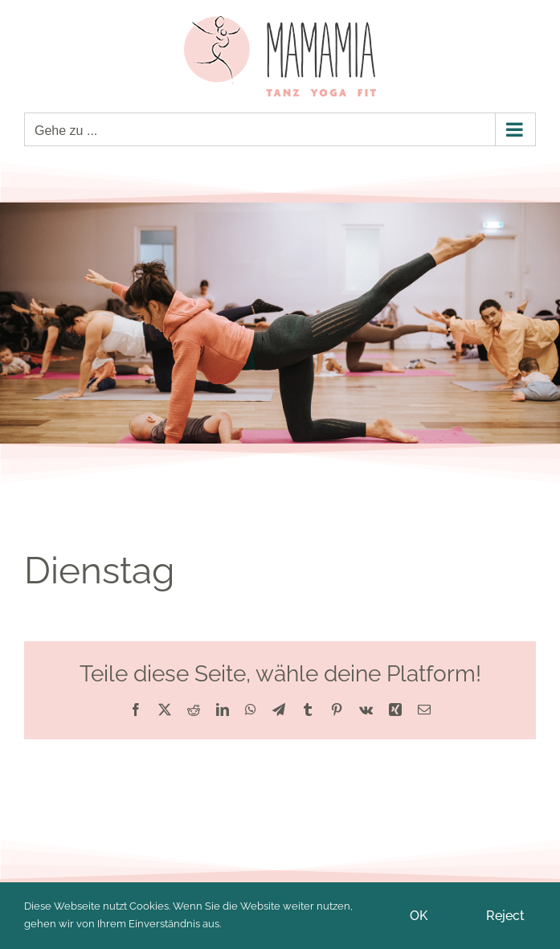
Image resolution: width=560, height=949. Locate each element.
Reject (505, 916)
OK (419, 916)
